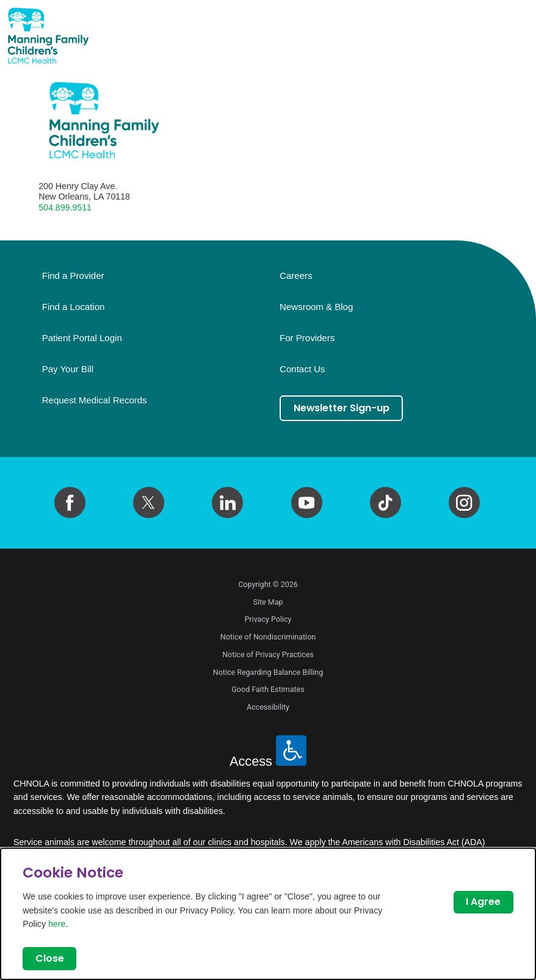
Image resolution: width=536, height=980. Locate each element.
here (57, 924)
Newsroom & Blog (316, 307)
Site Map (268, 602)
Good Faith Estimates (268, 689)
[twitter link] (149, 503)
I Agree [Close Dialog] (483, 902)
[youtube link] (307, 503)
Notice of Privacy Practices (268, 654)
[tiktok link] (386, 503)
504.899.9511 (65, 207)
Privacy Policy (268, 619)
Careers (296, 276)
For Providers (307, 338)
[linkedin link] (227, 503)
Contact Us (302, 369)
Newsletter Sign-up (342, 408)
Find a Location (74, 307)
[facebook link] (70, 503)
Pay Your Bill (68, 369)
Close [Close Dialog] (50, 958)
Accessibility (268, 707)
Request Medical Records (95, 400)
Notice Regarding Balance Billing (268, 672)
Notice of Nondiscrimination (268, 637)
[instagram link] (464, 503)
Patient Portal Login (82, 338)
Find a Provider (73, 276)
